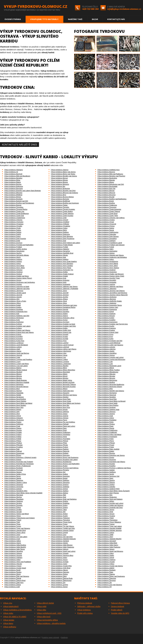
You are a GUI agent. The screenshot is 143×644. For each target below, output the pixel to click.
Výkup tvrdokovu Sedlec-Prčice (15, 474)
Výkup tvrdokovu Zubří (12, 587)
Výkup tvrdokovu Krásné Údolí (108, 332)
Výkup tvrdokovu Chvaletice (60, 226)
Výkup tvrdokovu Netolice (60, 397)
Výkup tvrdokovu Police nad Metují (109, 435)
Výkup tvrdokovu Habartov (60, 249)
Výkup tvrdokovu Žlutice (13, 585)
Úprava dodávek (118, 606)
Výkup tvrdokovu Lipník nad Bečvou (17, 353)
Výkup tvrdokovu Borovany (14, 189)
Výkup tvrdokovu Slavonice (60, 483)
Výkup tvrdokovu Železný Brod (15, 581)
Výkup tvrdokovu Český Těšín (108, 216)
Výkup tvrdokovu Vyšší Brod (61, 568)
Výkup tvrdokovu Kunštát (59, 339)
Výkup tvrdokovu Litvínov (106, 355)
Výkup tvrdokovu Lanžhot (60, 343)
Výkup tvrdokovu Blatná (12, 182)
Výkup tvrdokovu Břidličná (13, 195)
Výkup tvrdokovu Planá (105, 426)
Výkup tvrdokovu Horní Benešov (62, 264)
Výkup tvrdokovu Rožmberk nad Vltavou (111, 462)
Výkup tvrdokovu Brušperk (13, 199)
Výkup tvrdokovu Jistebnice (107, 303)
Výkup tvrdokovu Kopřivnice (14, 322)
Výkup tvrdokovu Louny (12, 362)
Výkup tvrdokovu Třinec (12, 524)
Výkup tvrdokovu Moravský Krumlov (63, 387)
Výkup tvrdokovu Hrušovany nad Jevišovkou (20, 282)
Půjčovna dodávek (85, 603)
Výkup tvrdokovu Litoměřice (107, 353)
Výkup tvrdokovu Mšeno (59, 389)
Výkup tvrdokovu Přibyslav (13, 445)
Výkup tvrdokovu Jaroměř (60, 293)
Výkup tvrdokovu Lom (58, 357)
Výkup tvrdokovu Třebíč (106, 518)
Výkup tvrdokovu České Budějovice (17, 214)
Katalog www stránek (51, 637)
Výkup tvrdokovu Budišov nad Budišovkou (112, 199)
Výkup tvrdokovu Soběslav (60, 487)
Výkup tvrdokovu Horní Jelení (108, 266)
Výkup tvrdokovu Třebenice (60, 518)
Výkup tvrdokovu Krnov (105, 335)
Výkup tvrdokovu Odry (12, 412)
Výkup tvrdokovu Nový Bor (60, 405)
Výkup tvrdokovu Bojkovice (14, 186)
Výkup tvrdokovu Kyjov (59, 341)
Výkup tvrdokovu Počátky (13, 433)
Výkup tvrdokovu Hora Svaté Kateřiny (64, 262)
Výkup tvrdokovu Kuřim (105, 339)
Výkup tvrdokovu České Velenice (62, 214)
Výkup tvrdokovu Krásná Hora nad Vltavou (19, 332)
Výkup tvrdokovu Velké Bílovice (62, 545)
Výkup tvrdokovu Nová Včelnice (15, 401)
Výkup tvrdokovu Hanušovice (14, 251)
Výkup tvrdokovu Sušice (59, 505)
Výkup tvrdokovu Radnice (60, 449)
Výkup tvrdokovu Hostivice (13, 272)
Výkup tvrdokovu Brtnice (13, 197)
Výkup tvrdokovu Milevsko (106, 374)
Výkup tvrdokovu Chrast (106, 222)
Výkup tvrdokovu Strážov (59, 501)
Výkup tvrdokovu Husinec (13, 284)
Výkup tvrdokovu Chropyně (107, 224)
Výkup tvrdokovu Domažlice (107, 239)
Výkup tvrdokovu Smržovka (14, 487)
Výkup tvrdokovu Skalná (13, 478)
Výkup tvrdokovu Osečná (59, 416)
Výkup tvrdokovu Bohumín (60, 184)
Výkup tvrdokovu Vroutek (106, 562)
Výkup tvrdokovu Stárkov (59, 493)
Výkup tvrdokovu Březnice (13, 193)
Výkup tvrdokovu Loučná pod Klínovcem (111, 360)
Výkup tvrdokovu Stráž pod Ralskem (110, 499)
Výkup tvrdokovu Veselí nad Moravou (110, 551)
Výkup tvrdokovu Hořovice (13, 270)
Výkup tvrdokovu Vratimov (106, 560)
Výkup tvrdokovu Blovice (59, 182)
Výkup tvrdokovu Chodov (106, 220)
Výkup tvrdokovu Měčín (59, 368)
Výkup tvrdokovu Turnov (13, 526)
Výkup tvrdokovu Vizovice (13, 556)
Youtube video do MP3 (120, 613)
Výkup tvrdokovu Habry (105, 249)
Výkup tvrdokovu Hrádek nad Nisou (17, 276)
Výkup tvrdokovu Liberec (13, 351)
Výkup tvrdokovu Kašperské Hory (16, 312)
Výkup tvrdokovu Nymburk (106, 407)
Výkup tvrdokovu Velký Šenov (15, 549)
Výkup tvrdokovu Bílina (12, 180)
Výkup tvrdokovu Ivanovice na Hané (17, 287)
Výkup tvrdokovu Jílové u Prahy (15, 301)
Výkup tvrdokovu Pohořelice (61, 435)
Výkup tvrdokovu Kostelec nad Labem (17, 326)
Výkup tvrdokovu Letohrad (60, 347)
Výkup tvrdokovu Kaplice (13, 307)
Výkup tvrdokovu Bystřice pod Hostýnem (65, 203)
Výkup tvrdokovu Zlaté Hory (14, 583)
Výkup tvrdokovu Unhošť (59, 533)
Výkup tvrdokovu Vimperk (60, 553)
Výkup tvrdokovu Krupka (59, 337)
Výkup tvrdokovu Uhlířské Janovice (110, 530)
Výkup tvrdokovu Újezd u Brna (15, 533)
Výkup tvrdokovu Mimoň (59, 376)
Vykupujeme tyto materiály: (44, 19)
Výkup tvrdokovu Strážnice (14, 501)
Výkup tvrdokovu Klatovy (59, 316)
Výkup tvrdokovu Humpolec (107, 282)
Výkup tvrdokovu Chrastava (14, 224)
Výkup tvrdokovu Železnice (107, 578)
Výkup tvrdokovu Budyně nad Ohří (16, 201)
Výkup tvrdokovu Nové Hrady (61, 401)
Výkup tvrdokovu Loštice (59, 360)
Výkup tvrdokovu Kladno (59, 314)
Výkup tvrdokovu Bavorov (106, 172)
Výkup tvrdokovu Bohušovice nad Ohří (111, 184)
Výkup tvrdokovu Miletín (59, 374)
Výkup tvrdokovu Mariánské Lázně (109, 366)
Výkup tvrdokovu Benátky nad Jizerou (64, 176)
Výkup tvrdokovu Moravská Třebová (63, 385)
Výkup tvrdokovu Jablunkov (107, 289)
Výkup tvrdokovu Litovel (59, 355)
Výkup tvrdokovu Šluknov (106, 483)
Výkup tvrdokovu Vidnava (13, 553)
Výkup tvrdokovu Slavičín (106, 480)
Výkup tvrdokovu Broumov (106, 195)
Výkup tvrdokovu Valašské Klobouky (63, 539)
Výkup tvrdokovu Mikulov (13, 374)
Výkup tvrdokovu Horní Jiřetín (14, 268)
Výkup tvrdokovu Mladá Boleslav (16, 380)
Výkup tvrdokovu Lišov (59, 353)
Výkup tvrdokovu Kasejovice (107, 309)
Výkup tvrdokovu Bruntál (106, 197)
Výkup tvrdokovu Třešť (12, 522)
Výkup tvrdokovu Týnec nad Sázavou (17, 528)
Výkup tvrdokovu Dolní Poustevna (63, 239)
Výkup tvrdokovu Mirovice (106, 378)
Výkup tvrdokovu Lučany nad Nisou (17, 364)
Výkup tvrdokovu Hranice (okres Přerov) (18, 278)
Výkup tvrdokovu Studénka (60, 503)
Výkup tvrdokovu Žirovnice (107, 581)
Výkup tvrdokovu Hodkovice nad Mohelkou (112, 257)
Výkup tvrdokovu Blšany (106, 182)
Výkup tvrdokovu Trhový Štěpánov (109, 522)
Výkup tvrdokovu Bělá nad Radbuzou (110, 174)
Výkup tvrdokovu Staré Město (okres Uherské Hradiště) (23, 493)
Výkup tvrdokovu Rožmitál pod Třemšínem (19, 464)
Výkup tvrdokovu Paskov (13, 422)
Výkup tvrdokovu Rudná (59, 466)
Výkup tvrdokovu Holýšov (13, 262)
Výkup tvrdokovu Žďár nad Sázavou (17, 576)
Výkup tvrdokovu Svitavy (59, 508)
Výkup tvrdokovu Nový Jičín (14, 407)
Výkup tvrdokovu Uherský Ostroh (62, 530)
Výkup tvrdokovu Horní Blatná (108, 264)
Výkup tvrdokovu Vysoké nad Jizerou (110, 566)
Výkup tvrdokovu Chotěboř (60, 222)
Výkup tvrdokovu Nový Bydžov (108, 405)
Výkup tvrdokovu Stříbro (106, 501)
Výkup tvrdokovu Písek (12, 426)
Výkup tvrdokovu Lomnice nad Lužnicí (110, 357)
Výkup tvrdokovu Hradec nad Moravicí (111, 274)
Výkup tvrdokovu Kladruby (106, 314)
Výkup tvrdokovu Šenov (12, 476)
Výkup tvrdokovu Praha (105, 439)
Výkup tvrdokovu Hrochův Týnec (109, 278)
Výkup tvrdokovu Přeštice (13, 443)
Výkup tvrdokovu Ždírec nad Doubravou (111, 576)
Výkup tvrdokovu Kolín (12, 320)
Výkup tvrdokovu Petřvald (60, 424)
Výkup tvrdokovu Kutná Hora (14, 341)
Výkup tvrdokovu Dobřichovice (108, 232)
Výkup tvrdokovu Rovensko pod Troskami (19, 462)
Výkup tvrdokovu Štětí (58, 495)
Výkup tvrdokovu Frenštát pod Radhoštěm (19, 245)
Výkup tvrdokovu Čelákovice (107, 205)
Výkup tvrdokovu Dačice (106, 228)
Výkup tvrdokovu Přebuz (13, 441)
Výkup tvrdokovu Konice (59, 320)
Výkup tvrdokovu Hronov (13, 280)
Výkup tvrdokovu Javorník (13, 295)
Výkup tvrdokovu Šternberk (14, 495)
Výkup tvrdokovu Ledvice (13, 347)
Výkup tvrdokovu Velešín (59, 543)
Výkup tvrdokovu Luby (105, 362)
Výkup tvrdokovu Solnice (59, 489)
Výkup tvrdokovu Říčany (13, 455)
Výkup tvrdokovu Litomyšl (13, 355)
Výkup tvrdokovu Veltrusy (60, 549)
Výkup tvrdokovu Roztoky (106, 464)
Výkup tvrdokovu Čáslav (59, 205)
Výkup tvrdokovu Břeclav (106, 191)
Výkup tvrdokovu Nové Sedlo (107, 403)
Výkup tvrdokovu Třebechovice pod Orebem (19, 518)
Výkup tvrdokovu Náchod (13, 391)
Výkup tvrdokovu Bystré (106, 201)
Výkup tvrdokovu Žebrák (13, 578)
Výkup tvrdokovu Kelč (12, 314)
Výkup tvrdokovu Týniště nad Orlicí (63, 528)
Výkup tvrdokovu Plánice (13, 428)
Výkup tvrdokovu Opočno (106, 414)
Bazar (95, 19)
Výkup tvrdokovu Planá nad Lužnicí (63, 426)
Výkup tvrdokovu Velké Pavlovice (109, 547)
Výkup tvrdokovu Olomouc (106, 412)
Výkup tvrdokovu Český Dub (14, 216)
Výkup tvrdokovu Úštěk (105, 535)
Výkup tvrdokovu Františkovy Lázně (110, 243)
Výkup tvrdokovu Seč (58, 472)
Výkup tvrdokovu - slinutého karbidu (51, 623)
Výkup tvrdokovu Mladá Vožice (61, 380)
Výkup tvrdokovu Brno (58, 195)
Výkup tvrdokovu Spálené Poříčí (108, 489)
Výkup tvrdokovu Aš (11, 172)
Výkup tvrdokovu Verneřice (14, 551)
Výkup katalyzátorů (11, 606)
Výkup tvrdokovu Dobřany (60, 232)
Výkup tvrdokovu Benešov (13, 178)
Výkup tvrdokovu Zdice (59, 576)
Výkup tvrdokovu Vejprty (13, 543)
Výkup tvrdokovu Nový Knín (60, 407)
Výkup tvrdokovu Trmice (59, 524)
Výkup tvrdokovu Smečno (60, 485)
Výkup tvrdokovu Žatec (105, 572)
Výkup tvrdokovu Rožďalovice (61, 462)
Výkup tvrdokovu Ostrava (60, 418)
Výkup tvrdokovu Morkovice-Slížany (110, 387)
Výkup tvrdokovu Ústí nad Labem (16, 537)
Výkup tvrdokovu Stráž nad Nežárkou (64, 499)
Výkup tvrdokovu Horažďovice (108, 262)
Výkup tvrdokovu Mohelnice (14, 385)
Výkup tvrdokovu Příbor (59, 443)
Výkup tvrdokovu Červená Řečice (16, 209)
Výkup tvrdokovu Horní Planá (61, 268)
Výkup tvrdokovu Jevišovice (107, 297)
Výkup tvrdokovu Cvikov (59, 228)
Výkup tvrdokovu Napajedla (14, 393)
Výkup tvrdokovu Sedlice (59, 474)
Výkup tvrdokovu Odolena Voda (108, 410)
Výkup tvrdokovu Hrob (58, 278)
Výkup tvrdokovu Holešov (60, 259)
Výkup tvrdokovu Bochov (13, 184)
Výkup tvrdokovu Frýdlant (13, 247)
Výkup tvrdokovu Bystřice (106, 203)
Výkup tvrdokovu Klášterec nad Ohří (17, 316)
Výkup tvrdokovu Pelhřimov (14, 424)
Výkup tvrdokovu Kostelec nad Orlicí (63, 326)
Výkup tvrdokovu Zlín (58, 583)
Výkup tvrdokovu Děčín (59, 230)
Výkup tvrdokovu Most (12, 389)
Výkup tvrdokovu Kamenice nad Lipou (64, 305)
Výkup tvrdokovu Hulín (59, 282)
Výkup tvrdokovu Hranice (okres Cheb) (111, 276)
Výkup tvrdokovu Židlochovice (61, 581)
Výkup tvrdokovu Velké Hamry (108, 545)
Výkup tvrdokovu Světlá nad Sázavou (110, 505)
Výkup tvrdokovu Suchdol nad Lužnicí (110, 503)
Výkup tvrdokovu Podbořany (61, 433)
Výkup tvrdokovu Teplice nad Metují (17, 514)
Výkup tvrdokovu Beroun (59, 178)
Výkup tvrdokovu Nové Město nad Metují (18, 403)
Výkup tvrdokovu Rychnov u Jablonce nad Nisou (114, 468)
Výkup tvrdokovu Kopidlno (106, 320)
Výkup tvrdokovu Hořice (13, 264)
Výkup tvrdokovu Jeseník (13, 297)
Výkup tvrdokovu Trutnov (106, 524)
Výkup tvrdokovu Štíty (105, 495)
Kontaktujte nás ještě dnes (19, 145)
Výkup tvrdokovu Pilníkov (106, 424)
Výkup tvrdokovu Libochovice (61, 351)
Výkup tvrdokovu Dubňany (106, 241)
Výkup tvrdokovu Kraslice (106, 330)
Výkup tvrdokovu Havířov (13, 253)
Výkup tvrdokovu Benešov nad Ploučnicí (111, 176)
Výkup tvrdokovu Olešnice (60, 412)
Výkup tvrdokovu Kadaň (13, 305)
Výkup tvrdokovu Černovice (107, 207)
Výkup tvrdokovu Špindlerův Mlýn (16, 491)
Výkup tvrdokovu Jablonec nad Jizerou (64, 287)
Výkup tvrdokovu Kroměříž (13, 337)
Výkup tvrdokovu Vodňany (13, 558)
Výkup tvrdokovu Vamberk (60, 541)
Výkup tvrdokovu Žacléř (12, 570)
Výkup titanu (8, 623)
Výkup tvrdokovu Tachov (106, 510)
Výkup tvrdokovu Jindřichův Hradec (110, 301)
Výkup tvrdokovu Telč (58, 512)
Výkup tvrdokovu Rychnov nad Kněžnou (65, 468)
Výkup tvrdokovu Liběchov (106, 349)
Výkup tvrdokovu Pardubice (107, 420)
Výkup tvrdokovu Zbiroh (12, 574)
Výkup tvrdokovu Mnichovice (107, 380)
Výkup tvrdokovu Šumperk (13, 505)
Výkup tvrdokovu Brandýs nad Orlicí (63, 191)
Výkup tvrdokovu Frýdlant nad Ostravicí (111, 245)
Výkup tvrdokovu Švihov (13, 508)
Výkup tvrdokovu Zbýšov (59, 574)
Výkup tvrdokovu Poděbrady (107, 433)
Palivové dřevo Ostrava (120, 603)
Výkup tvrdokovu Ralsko (106, 451)
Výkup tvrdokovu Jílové (59, 301)
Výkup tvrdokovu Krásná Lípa (61, 332)
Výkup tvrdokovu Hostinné (106, 270)
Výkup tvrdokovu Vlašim (106, 556)
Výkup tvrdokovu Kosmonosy (107, 322)
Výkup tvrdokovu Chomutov (14, 222)
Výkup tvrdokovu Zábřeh (106, 568)
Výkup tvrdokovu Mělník (106, 368)
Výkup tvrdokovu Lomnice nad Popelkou (18, 360)
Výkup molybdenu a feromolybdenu (17, 610)
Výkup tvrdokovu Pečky (105, 422)
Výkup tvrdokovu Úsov (59, 535)
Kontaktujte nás (116, 19)
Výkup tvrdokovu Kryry (105, 337)
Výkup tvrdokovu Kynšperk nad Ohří (110, 341)
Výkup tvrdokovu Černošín (60, 207)
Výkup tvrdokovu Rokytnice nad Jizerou (111, 455)
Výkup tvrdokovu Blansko (106, 180)
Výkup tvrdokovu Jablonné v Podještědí (64, 289)
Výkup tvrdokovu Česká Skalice (62, 211)
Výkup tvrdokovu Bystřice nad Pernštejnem (19, 203)
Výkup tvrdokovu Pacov (59, 420)
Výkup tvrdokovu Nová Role (107, 399)
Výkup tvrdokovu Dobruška (107, 234)
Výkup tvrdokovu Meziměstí (60, 372)
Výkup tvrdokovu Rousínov (107, 460)
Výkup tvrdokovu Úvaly (12, 539)
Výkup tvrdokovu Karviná (59, 309)
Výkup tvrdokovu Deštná (13, 232)
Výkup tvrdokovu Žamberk (106, 570)
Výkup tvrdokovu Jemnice (60, 295)
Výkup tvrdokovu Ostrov (106, 418)
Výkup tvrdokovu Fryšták (59, 247)
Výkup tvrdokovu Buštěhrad (60, 201)
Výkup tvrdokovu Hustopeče (61, 284)
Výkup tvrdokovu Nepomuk (107, 395)
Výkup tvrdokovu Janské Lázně (15, 293)
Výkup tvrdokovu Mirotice (60, 378)
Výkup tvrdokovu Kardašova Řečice (63, 307)
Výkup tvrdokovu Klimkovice (14, 318)
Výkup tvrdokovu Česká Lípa (14, 211)
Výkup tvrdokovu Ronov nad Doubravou (65, 458)
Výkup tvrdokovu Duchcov (13, 243)
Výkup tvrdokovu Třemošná (60, 520)
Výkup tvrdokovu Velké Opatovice (62, 547)
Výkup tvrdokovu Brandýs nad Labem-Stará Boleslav (23, 191)
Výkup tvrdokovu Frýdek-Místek (62, 245)
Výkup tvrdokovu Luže (105, 364)
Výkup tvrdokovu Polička (13, 437)
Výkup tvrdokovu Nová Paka (61, 399)
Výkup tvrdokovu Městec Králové (16, 370)
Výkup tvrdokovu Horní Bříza (14, 266)
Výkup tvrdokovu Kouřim (106, 326)
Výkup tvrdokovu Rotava (13, 460)
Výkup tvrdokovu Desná (106, 230)
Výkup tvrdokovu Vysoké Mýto (61, 566)
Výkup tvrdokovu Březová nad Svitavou (64, 193)
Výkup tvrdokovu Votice (12, 560)
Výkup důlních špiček (45, 603)
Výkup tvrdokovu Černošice (14, 207)
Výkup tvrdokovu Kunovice (13, 339)
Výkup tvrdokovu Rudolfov (106, 466)
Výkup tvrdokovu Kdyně (106, 312)
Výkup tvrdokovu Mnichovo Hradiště (17, 382)
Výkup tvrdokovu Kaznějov (60, 312)
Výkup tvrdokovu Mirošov (13, 378)
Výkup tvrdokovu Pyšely (106, 447)
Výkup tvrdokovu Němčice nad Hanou (64, 395)
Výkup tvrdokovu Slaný (105, 478)
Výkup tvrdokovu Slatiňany (60, 480)
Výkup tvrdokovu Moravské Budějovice (111, 385)
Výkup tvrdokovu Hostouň (13, 274)
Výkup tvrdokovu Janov (59, 291)
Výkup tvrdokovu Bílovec (59, 180)
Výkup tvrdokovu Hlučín (12, 257)
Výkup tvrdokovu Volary (59, 558)
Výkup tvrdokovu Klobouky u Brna (63, 318)
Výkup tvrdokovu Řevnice (106, 453)
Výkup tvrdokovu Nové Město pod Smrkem (66, 403)
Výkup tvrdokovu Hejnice (106, 253)
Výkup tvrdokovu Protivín (59, 447)
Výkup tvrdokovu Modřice (106, 382)
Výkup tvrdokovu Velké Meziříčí (15, 547)
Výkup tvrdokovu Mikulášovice (108, 372)
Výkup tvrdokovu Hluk (58, 257)
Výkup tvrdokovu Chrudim (13, 226)
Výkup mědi (42, 606)
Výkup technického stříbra (47, 620)
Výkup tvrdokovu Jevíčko (59, 297)
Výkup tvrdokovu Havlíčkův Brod (62, 253)
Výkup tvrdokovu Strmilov (13, 503)
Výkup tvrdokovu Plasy (59, 428)
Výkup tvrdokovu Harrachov (60, 251)
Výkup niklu (41, 610)
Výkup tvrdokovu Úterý (105, 537)
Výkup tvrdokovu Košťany (13, 324)
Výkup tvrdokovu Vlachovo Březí (62, 556)
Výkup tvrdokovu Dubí (58, 241)
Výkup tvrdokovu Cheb (59, 218)
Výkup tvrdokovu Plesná (106, 428)
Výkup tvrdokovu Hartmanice (107, 251)
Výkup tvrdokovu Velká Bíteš (107, 543)
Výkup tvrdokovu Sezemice (60, 476)
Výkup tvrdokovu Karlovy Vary (108, 307)
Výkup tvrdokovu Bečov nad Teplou (63, 174)
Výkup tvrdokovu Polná (59, 437)
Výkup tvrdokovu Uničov (106, 533)
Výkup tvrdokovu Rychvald (13, 470)
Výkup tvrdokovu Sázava (13, 472)
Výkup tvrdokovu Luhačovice (61, 364)
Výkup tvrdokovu (84, 610)
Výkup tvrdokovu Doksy (12, 237)
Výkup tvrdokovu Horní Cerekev (62, 266)
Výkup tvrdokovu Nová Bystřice (15, 399)
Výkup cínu (8, 603)
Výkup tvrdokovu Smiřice (106, 485)
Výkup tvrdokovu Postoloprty (107, 437)
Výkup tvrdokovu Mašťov (13, 368)
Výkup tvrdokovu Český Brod (107, 214)
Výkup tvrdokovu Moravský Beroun (16, 387)
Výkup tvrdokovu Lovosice (60, 362)
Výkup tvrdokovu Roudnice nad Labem (64, 460)
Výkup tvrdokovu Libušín (106, 351)
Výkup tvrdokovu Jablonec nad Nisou (110, 287)
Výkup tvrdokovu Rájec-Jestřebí (108, 449)
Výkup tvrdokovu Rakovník (60, 451)
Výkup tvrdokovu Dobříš (13, 234)
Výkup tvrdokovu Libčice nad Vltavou (64, 349)
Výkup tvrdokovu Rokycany (60, 455)
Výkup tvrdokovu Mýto (105, 389)
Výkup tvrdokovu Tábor (59, 510)
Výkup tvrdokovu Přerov (106, 441)
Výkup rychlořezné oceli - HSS (49, 613)
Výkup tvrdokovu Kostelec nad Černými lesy (113, 324)
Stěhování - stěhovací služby (89, 606)
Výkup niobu (8, 613)
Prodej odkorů (117, 610)
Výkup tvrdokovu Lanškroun (14, 343)
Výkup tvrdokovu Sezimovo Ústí (108, 476)
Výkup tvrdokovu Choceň (59, 220)
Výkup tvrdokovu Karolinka (14, 309)
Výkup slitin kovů (44, 617)
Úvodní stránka (13, 19)
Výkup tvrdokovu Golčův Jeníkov (16, 249)
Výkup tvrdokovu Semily (106, 474)
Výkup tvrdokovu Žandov (13, 572)
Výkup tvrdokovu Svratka (13, 510)
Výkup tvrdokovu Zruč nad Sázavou (110, 585)
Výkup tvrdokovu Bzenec (13, 205)
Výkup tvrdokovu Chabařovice (15, 218)
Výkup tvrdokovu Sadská (106, 470)
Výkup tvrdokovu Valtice (13, 541)
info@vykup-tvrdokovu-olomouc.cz (124, 9)
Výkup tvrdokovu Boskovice (60, 189)
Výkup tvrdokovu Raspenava (14, 453)
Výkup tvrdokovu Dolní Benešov (62, 237)
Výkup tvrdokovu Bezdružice (107, 178)
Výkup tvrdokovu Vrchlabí (60, 562)
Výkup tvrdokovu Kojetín (106, 318)
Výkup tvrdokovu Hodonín (13, 259)
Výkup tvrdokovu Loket (12, 357)
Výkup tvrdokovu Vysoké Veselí (15, 568)
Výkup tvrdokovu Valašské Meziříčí (109, 539)
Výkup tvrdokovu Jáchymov (14, 291)
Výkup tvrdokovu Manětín (60, 366)
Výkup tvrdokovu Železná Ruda (62, 578)
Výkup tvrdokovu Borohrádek (107, 186)
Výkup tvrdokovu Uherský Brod (15, 530)
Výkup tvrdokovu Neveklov (107, 397)
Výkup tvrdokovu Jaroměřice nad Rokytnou (112, 293)
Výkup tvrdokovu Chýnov (106, 226)
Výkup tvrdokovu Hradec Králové (62, 274)
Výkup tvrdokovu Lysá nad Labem (16, 366)
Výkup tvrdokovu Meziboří (13, 372)
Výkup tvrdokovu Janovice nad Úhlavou (111, 291)
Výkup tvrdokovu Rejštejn (60, 453)
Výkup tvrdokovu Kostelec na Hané (63, 324)
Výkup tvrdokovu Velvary (106, 549)
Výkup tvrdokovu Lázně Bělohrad (109, 343)
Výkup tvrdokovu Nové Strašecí (15, 405)
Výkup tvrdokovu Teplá (105, 512)
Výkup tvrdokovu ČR (104, 587)
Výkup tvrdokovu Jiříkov (13, 303)
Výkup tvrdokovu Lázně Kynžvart (62, 345)
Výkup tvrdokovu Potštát (13, 439)
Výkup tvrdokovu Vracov (59, 560)
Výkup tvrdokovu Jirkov (59, 303)
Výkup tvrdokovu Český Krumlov (62, 216)
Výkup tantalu (9, 620)
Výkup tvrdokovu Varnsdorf (107, 541)
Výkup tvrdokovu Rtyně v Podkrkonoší (17, 466)
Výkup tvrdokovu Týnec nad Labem (110, 526)
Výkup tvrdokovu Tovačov (106, 516)
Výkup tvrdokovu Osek (105, 416)
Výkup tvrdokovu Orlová (13, 416)
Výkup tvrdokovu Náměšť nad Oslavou (111, 391)
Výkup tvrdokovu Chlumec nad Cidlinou (111, 218)
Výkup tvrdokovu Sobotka (106, 487)
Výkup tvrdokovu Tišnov (13, 516)
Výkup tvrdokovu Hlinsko (59, 255)
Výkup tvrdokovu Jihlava (59, 299)
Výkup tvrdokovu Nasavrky (60, 393)
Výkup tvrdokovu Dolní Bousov (108, 237)
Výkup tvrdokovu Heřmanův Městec (17, 255)
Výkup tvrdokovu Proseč (106, 445)
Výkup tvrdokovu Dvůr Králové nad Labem (65, 243)
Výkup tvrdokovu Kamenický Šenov (110, 305)
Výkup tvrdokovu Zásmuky (60, 572)
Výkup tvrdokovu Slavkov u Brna (16, 483)
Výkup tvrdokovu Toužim (59, 516)
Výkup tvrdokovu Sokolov (13, 489)
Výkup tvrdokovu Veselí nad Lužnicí (63, 551)
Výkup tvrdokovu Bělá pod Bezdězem (17, 176)
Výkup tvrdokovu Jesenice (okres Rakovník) (113, 295)
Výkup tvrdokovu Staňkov (60, 491)
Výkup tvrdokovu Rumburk (13, 468)
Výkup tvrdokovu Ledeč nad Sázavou (110, 345)
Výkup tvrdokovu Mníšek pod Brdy (63, 382)
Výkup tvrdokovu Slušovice (14, 485)
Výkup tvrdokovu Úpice (12, 535)
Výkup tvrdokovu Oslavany (14, 418)
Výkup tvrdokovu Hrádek (59, 276)
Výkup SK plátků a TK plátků (15, 617)
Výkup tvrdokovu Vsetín (59, 564)
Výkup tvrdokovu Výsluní (13, 566)
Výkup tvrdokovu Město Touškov (109, 370)
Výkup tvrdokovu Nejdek (13, 395)
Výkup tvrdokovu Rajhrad (13, 451)
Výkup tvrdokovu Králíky (59, 328)
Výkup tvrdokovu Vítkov (105, 553)
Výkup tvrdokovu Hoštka (59, 272)
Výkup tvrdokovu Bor (58, 186)
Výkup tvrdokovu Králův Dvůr (61, 330)
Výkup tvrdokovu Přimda (59, 445)
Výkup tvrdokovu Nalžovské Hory (62, 391)
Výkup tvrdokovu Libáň (12, 349)
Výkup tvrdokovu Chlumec (13, 220)
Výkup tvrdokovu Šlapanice (14, 480)
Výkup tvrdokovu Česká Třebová (109, 211)
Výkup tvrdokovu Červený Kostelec (63, 209)
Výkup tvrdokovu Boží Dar (106, 189)
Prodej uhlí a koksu (85, 613)
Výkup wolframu (10, 627)
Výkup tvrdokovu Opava (59, 414)
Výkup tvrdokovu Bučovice (60, 199)
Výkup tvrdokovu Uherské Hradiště (109, 528)
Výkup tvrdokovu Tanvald (13, 512)
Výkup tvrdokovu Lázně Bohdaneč (16, 345)
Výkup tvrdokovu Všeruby (13, 564)
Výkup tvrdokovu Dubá (12, 241)
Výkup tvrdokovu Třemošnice (107, 520)
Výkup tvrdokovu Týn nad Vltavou (62, 526)
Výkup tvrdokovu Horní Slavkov (108, 268)
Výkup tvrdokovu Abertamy (14, 170)
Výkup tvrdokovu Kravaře (60, 335)
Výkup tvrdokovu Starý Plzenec (108, 493)
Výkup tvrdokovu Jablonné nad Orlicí (17, 289)
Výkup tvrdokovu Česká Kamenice (109, 209)
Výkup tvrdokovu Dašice (13, 230)
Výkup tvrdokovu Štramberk (14, 499)
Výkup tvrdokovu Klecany (106, 316)
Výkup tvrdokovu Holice (105, 259)
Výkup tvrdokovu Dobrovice (60, 234)
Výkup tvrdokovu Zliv (105, 583)
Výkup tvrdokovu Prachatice (61, 439)
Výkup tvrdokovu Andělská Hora (108, 170)
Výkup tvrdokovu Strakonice (107, 497)
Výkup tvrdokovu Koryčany (60, 322)
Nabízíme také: (75, 19)
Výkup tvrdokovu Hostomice (107, 272)
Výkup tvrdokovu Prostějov (14, 447)
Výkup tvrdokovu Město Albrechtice (63, 370)
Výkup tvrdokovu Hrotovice (60, 280)
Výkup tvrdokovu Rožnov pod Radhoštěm (65, 464)
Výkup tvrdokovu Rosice (106, 458)
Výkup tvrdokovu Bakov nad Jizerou (63, 172)
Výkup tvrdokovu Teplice (59, 514)
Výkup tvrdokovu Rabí (12, 449)
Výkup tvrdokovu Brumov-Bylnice (62, 197)
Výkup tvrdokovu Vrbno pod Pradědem (18, 562)
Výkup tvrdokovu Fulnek (106, 247)
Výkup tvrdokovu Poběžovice (107, 430)
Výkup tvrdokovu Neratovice (14, 397)
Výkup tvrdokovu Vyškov (106, 564)
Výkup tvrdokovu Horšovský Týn (62, 270)
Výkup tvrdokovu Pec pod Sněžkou (63, 422)
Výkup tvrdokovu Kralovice (107, 328)
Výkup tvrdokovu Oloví (12, 414)
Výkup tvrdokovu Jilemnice (107, 299)
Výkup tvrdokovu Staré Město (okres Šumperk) (114, 491)
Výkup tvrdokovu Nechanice (107, 393)
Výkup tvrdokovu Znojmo (59, 585)
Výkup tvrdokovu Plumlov (13, 430)
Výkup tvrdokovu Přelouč (59, 441)
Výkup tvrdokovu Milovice (13, 376)
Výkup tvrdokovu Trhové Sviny (61, 522)
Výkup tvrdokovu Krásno (13, 335)
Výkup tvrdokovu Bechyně (13, 174)
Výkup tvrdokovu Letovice (106, 347)
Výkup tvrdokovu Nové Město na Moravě (111, 401)
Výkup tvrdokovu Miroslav (106, 376)
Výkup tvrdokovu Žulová (59, 587)
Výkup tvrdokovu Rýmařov (60, 470)
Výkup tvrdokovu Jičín (12, 299)
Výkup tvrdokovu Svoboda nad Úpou (110, 508)
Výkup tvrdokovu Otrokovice (14, 420)
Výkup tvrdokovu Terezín (106, 514)
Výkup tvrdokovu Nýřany (13, 410)
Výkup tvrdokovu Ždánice (106, 574)
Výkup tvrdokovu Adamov (60, 170)
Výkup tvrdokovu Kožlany (13, 328)
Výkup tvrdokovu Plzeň (59, 430)
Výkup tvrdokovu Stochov (13, 497)
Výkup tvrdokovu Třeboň (13, 520)
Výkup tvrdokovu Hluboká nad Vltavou (111, 255)
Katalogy (64, 637)
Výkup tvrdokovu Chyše (12, 228)
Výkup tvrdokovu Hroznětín (107, 280)
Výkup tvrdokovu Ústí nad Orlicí (62, 537)
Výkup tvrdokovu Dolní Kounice (15, 239)
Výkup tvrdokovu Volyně (106, 558)
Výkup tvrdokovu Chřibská (60, 224)
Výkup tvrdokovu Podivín (13, 435)
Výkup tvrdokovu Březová (106, 193)
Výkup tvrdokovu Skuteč (59, 478)
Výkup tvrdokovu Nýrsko (59, 410)
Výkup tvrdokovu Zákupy (59, 570)
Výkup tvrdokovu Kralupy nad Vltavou (17, 330)
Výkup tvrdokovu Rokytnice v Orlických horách (20, 458)
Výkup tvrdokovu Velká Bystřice (15, 545)
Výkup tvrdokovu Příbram (106, 443)
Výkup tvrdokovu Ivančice (106, 284)
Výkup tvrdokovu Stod (58, 497)
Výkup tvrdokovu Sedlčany (107, 472)
